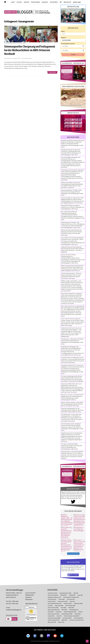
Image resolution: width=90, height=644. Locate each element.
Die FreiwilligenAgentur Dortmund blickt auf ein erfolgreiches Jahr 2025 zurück (73, 353)
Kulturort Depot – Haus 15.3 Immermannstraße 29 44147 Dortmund (14, 595)
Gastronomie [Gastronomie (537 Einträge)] (71, 599)
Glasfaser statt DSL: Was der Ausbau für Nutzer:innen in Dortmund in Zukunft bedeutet (72, 457)
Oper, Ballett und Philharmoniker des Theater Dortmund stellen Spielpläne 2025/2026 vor (72, 269)
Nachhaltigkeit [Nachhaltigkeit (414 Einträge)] (74, 610)
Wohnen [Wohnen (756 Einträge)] (61, 622)
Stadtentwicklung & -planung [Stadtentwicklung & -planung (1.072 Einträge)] (72, 616)
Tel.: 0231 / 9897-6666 (12, 601)
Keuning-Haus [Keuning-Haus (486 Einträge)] (59, 606)
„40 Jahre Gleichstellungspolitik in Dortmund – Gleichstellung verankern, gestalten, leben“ (72, 314)
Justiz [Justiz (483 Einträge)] (50, 606)
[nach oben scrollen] (87, 641)
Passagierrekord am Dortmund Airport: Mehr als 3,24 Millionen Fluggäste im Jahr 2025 (73, 218)
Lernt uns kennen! (30, 593)
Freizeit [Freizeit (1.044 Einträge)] (61, 599)
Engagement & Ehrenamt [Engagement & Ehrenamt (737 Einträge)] (54, 597)
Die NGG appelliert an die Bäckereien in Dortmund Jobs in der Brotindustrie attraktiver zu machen (73, 302)
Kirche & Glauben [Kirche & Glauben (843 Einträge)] (70, 606)
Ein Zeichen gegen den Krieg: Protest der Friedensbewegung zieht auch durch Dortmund (72, 390)
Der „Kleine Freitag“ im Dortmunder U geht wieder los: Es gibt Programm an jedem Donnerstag (73, 324)
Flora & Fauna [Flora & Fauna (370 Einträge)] (52, 599)
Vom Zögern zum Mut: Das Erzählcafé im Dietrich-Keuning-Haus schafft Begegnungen (71, 334)
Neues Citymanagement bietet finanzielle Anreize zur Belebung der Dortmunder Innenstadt (72, 177)
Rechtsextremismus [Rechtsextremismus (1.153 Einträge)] (53, 614)
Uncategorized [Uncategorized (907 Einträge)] (67, 618)
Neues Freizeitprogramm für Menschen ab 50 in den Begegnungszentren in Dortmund (73, 201)
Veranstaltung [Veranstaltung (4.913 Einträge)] (78, 618)
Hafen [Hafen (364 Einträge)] (72, 601)
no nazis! (19, 2)
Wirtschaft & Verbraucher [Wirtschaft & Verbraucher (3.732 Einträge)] (76, 620)
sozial (13, 2)
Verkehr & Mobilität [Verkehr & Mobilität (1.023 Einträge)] (54, 620)
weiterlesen (52, 72)
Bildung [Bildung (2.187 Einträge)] (63, 595)
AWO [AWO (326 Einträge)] (76, 593)
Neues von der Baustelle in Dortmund (71, 187)
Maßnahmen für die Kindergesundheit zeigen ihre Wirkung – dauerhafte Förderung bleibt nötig (72, 410)
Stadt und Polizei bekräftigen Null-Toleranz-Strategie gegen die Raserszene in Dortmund (73, 165)
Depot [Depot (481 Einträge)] (80, 595)
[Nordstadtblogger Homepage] (5, 2)
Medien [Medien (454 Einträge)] (71, 608)
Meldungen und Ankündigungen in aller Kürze (71, 154)
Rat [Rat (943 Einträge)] (80, 612)
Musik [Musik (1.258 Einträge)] (64, 610)
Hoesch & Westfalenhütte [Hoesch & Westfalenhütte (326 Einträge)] (55, 603)
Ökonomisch (67, 2)
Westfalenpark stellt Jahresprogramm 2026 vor (70, 399)
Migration (45, 2)
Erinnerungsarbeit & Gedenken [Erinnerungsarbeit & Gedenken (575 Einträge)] (71, 597)
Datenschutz (29, 599)
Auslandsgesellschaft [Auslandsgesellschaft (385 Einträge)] (65, 593)
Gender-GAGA (77, 2)
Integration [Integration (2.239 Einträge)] (68, 603)
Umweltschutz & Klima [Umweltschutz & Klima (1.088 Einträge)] (54, 618)
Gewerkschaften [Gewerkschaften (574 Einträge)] (63, 601)
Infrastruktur (54, 2)
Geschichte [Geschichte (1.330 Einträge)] (52, 601)
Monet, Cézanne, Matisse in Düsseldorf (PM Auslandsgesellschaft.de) (72, 403)
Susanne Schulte (28, 58)
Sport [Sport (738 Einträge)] (59, 616)
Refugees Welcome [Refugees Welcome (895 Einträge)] (67, 614)
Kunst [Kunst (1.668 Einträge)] (63, 608)
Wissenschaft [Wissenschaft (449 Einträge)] (52, 622)
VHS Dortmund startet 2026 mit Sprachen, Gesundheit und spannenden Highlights (72, 379)
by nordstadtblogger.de (45, 641)
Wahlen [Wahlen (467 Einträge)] (64, 620)
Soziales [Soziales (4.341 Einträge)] (51, 616)
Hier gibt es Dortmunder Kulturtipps (71, 277)
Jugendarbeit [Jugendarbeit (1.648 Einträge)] (78, 603)
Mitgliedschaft (29, 595)
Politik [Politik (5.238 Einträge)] (51, 612)
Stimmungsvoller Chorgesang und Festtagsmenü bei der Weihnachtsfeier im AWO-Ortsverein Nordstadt (30, 50)
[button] (73, 15)
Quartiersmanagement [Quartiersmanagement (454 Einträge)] (70, 612)
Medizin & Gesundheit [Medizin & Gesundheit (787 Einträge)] (54, 610)
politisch (27, 2)
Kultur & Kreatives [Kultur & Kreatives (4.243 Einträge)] (53, 608)
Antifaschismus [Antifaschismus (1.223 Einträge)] (52, 593)
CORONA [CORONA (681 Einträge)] (72, 595)
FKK (61, 2)
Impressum (28, 597)
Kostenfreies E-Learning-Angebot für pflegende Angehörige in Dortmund (72, 440)
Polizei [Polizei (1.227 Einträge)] (59, 612)
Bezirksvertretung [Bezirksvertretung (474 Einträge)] (53, 595)
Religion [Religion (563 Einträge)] (78, 614)
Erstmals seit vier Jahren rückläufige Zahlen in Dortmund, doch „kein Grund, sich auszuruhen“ (72, 289)
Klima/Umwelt (35, 2)
